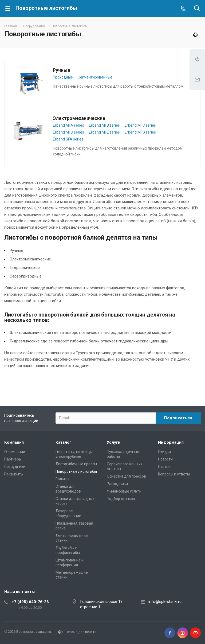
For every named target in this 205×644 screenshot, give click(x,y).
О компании (15, 452)
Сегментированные (95, 77)
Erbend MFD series (68, 132)
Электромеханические (79, 118)
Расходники (117, 484)
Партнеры (13, 459)
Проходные (63, 77)
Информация (171, 442)
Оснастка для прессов (126, 476)
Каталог (63, 442)
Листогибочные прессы (76, 464)
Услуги (114, 442)
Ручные (62, 70)
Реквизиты (14, 474)
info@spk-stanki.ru (165, 602)
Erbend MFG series (140, 132)
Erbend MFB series (104, 125)
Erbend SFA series (68, 139)
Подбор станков (121, 499)
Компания (14, 442)
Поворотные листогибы (76, 471)
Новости (165, 459)
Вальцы (62, 479)
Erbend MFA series (68, 125)
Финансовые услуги (124, 491)
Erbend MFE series (104, 132)
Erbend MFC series (140, 125)
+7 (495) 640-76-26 (30, 602)
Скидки (164, 452)
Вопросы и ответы (174, 474)
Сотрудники (15, 467)
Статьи (164, 467)
